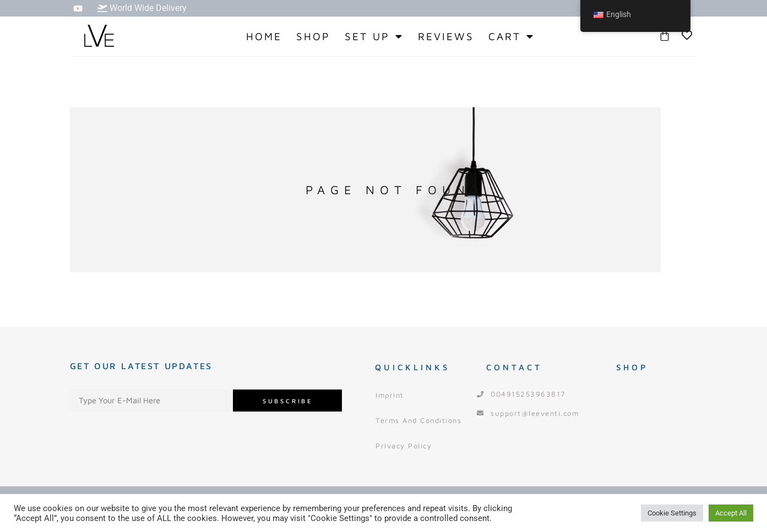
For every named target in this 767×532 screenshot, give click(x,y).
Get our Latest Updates (141, 366)
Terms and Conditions (418, 420)
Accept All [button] (731, 513)
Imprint (390, 395)
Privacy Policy (404, 446)
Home (264, 36)
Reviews (446, 36)
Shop (313, 36)
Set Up (374, 36)
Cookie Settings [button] (672, 513)
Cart (512, 36)
